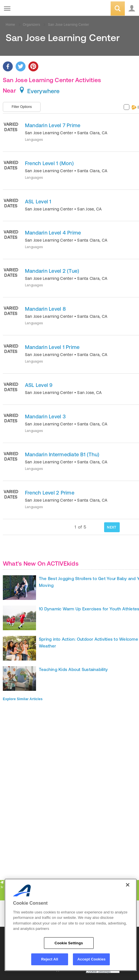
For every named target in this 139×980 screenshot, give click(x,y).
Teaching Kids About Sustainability (73, 669)
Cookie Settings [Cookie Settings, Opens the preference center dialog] (69, 943)
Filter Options (22, 107)
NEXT (112, 527)
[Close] (128, 885)
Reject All (50, 959)
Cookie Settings (98, 972)
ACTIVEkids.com (33, 9)
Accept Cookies (91, 959)
